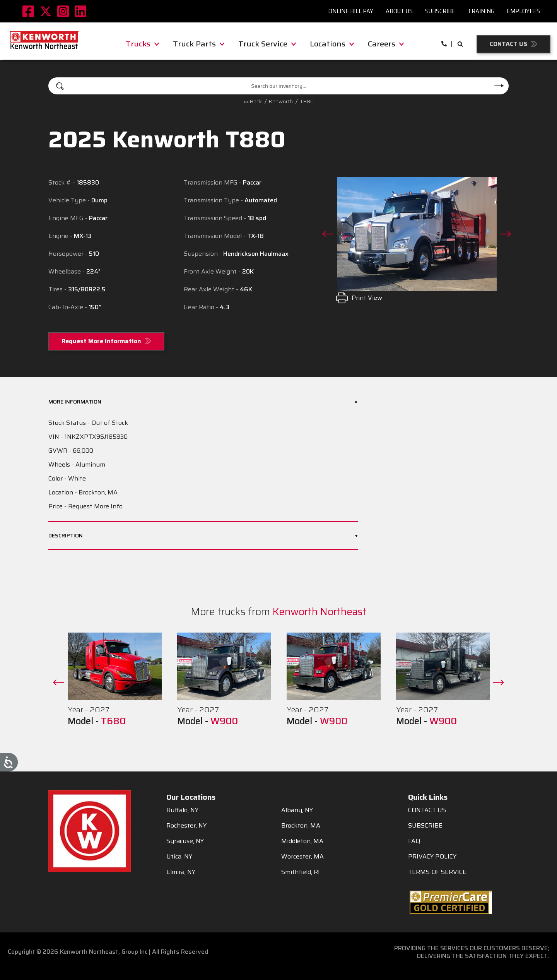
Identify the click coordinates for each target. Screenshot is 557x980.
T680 (113, 721)
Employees (523, 11)
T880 (307, 101)
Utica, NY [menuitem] (179, 857)
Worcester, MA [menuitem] (302, 857)
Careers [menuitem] (386, 44)
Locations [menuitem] (332, 44)
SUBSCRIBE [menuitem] (425, 826)
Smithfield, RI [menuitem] (301, 872)
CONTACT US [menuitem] (427, 810)
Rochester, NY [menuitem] (186, 826)
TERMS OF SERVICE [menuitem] (437, 872)
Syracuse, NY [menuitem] (185, 841)
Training (481, 11)
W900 (224, 721)
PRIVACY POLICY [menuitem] (432, 857)
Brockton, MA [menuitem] (301, 826)
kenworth (281, 101)
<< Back (253, 101)
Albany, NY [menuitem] (297, 810)
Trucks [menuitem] (142, 44)
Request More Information (101, 341)
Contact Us (508, 44)
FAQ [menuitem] (414, 841)
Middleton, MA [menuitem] (302, 841)
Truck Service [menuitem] (267, 44)
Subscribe (440, 11)
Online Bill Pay (351, 11)
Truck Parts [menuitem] (199, 44)
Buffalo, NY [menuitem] (182, 810)
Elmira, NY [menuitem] (181, 872)
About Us (399, 11)
